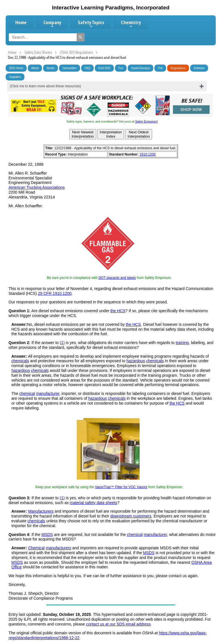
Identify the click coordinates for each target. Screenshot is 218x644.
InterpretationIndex (111, 134)
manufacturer (48, 394)
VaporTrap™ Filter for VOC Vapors (121, 487)
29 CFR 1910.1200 (54, 293)
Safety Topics (91, 24)
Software (199, 68)
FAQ (87, 68)
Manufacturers (41, 511)
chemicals (20, 361)
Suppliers (15, 77)
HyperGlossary (141, 68)
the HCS (118, 311)
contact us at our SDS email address (118, 624)
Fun (121, 68)
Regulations (178, 68)
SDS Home (16, 68)
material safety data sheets (94, 503)
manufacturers (58, 548)
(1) (62, 343)
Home (21, 22)
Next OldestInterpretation (139, 134)
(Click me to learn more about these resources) (45, 86)
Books (51, 68)
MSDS (47, 535)
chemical (27, 394)
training (182, 343)
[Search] (81, 37)
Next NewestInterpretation (83, 134)
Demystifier (70, 68)
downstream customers (131, 516)
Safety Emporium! (146, 122)
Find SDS (104, 68)
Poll (160, 68)
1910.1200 (147, 154)
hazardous (136, 361)
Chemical (36, 548)
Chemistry (131, 24)
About (35, 68)
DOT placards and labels (117, 278)
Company (52, 24)
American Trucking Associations (37, 187)
